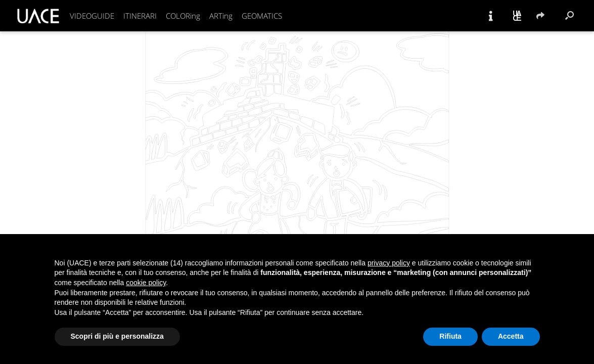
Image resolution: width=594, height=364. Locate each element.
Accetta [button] (511, 336)
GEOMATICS (262, 16)
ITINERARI (140, 16)
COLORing (183, 16)
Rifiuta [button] (450, 336)
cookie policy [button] (146, 283)
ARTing (221, 16)
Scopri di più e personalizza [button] (117, 336)
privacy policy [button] (389, 263)
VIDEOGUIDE (92, 16)
